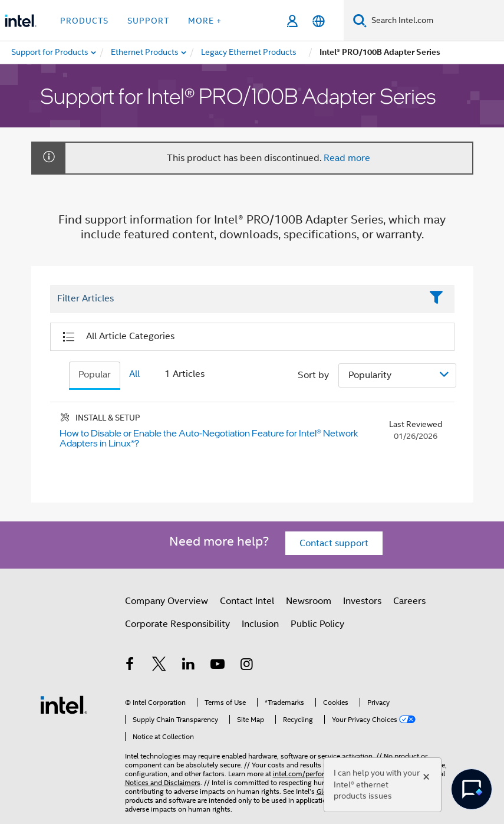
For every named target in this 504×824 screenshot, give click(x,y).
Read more (347, 158)
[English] (319, 21)
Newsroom (309, 601)
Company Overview (167, 601)
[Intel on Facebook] (130, 666)
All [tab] (134, 374)
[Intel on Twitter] (159, 666)
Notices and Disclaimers (163, 782)
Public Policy (317, 624)
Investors (362, 601)
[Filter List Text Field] (236, 299)
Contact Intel (247, 601)
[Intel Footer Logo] (64, 704)
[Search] (360, 20)
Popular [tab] (95, 375)
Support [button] (148, 21)
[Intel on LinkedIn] (189, 666)
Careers (409, 601)
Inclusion (260, 624)
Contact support (334, 543)
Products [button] (84, 21)
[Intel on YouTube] (218, 666)
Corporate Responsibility (177, 624)
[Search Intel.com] (435, 21)
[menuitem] (145, 52)
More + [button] (205, 21)
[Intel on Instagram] (247, 666)
